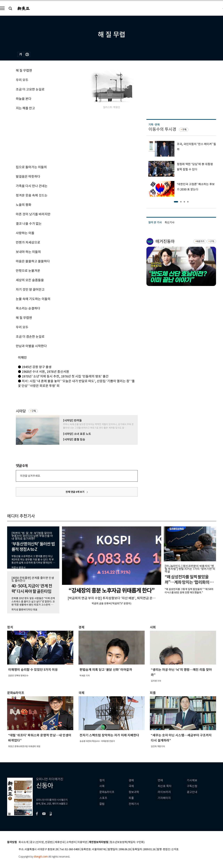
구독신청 (192, 786)
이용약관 (82, 842)
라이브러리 (164, 792)
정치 (102, 780)
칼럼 (102, 804)
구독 (34, 411)
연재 (160, 780)
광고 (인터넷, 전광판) (42, 842)
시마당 (21, 411)
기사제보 (192, 780)
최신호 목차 (165, 786)
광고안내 (192, 792)
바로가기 (200, 241)
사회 (102, 786)
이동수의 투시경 (162, 129)
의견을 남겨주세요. (30, 476)
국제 (131, 786)
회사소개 (24, 842)
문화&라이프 (107, 792)
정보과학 (134, 792)
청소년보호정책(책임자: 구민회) (127, 842)
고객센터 (71, 842)
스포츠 (103, 798)
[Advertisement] (68, 137)
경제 (131, 780)
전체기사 (134, 804)
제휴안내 (60, 842)
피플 (131, 798)
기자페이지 (164, 798)
